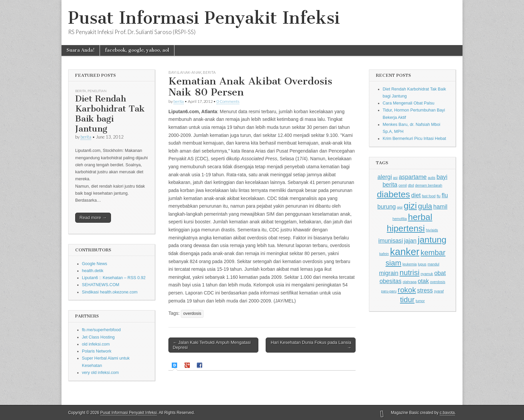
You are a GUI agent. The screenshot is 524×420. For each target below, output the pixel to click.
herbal (420, 217)
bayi (442, 177)
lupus (422, 264)
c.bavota (447, 413)
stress (425, 290)
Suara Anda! (81, 50)
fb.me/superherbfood (101, 330)
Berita (81, 91)
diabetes (394, 194)
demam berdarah (429, 185)
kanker (405, 252)
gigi (400, 207)
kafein (384, 254)
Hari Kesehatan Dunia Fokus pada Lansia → (311, 345)
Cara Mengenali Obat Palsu (409, 103)
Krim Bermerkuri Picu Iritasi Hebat (414, 139)
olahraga (410, 282)
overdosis (192, 313)
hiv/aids (432, 230)
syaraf (439, 291)
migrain (389, 273)
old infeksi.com (96, 344)
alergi (384, 177)
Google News (95, 264)
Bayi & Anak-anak (185, 72)
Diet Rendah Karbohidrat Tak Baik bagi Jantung (110, 114)
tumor (420, 301)
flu (439, 196)
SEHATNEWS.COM (101, 285)
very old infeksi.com (100, 373)
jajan (410, 241)
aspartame (413, 177)
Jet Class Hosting (98, 337)
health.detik (93, 271)
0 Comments (228, 101)
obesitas (391, 281)
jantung (432, 240)
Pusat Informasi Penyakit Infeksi (204, 18)
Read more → (93, 218)
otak (423, 281)
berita (86, 137)
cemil (403, 185)
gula (425, 206)
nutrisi (410, 273)
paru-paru (389, 291)
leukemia (410, 264)
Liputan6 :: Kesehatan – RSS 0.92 (114, 278)
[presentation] (175, 365)
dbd (411, 185)
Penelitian (97, 91)
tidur (407, 300)
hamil (440, 207)
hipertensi (406, 228)
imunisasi (391, 241)
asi (395, 178)
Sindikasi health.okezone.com (110, 292)
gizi (410, 206)
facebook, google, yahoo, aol (137, 50)
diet (416, 195)
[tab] (175, 365)
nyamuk (427, 274)
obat (440, 273)
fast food (429, 196)
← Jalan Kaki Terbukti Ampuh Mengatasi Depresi (212, 345)
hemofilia (400, 219)
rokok (407, 290)
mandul (433, 264)
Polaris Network (97, 351)
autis (432, 178)
